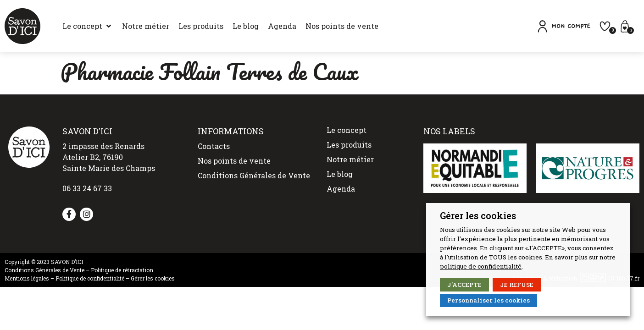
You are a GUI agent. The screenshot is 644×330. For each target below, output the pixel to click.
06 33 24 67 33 (87, 188)
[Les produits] (201, 26)
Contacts (214, 146)
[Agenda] (282, 26)
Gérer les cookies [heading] (478, 215)
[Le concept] (88, 26)
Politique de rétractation (122, 270)
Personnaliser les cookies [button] (489, 300)
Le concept (347, 130)
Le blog (340, 174)
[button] (563, 26)
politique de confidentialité (481, 266)
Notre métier (350, 159)
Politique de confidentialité (90, 278)
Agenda (341, 189)
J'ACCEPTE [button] (464, 285)
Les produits (349, 145)
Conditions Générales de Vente (254, 175)
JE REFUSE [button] (517, 285)
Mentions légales (27, 278)
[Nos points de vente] (342, 26)
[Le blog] (246, 26)
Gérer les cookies (153, 278)
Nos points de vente (234, 161)
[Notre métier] (146, 26)
